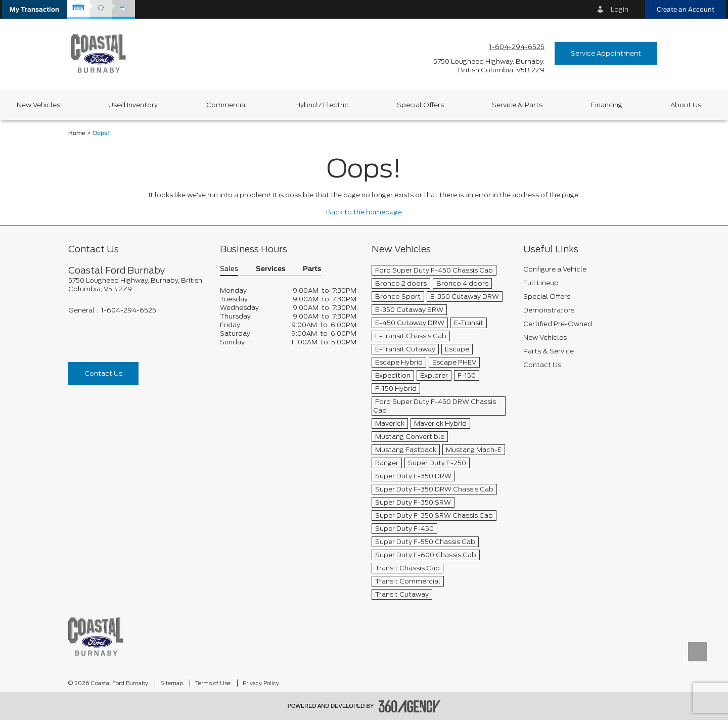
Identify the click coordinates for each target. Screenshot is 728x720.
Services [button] (270, 269)
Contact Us (103, 373)
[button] (34, 9)
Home (77, 133)
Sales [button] (229, 269)
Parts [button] (312, 269)
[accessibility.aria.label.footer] (409, 706)
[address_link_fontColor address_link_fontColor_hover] (489, 66)
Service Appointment (606, 53)
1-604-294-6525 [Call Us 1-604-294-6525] (517, 47)
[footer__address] (136, 285)
